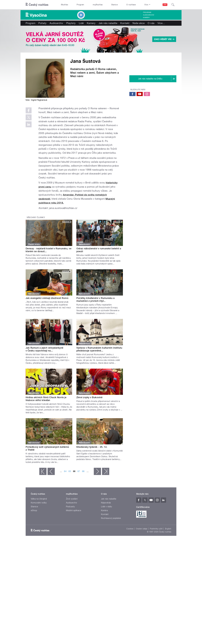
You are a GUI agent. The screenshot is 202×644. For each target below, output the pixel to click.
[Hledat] (173, 5)
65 (70, 471)
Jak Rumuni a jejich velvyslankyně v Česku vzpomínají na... (45, 349)
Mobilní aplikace (74, 510)
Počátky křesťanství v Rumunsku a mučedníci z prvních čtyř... (96, 299)
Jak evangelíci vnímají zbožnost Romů (47, 298)
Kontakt (125, 23)
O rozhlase (131, 5)
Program (80, 5)
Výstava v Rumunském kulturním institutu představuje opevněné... (99, 349)
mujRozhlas (98, 5)
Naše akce (139, 23)
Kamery (146, 18)
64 (65, 471)
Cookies (130, 529)
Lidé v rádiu (107, 507)
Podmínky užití (156, 529)
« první (43, 471)
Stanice (115, 5)
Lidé (81, 23)
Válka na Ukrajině (39, 499)
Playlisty (71, 23)
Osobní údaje (142, 529)
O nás (151, 23)
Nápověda (106, 503)
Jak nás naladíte (108, 23)
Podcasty (70, 507)
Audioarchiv (149, 15)
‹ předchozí (51, 471)
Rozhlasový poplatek (111, 518)
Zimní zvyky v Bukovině (89, 397)
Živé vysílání (72, 499)
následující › (97, 471)
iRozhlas (65, 5)
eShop (34, 510)
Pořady (42, 23)
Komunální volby (39, 503)
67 (79, 471)
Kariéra (104, 510)
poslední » (106, 471)
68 (83, 471)
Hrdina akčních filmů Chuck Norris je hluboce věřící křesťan (46, 399)
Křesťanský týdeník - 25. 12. (92, 447)
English (168, 529)
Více (161, 23)
